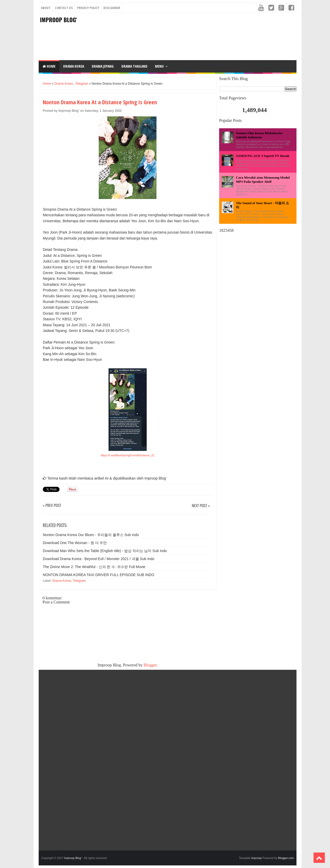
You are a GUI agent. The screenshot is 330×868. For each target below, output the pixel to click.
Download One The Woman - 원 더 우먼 (75, 543)
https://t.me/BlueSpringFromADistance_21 (128, 455)
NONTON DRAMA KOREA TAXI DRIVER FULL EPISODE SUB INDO (98, 575)
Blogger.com (286, 858)
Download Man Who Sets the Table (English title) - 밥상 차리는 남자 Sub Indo (105, 551)
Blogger (150, 665)
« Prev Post (52, 505)
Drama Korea (64, 84)
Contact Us (64, 8)
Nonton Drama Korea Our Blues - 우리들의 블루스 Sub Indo (91, 535)
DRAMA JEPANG (103, 66)
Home (49, 66)
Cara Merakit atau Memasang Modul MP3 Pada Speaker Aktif (263, 180)
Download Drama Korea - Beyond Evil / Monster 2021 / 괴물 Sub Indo (99, 559)
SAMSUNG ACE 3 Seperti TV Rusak (263, 156)
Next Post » (201, 506)
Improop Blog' (58, 20)
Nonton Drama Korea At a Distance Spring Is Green (100, 102)
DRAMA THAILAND (134, 66)
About (46, 8)
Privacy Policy (88, 8)
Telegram (82, 84)
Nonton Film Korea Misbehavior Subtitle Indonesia (259, 135)
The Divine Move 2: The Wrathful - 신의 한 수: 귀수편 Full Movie (94, 567)
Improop (256, 858)
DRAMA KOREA (74, 66)
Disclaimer (112, 8)
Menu (159, 66)
